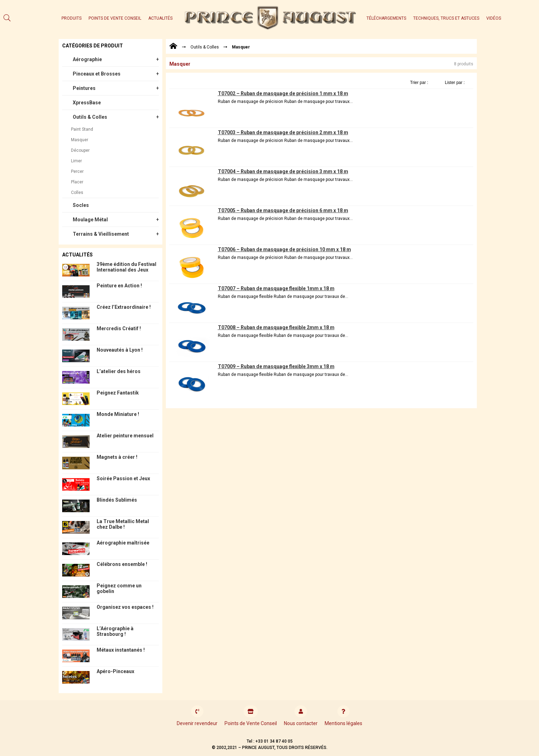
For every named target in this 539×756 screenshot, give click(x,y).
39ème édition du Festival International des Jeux (126, 267)
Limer (76, 161)
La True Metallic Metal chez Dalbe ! (123, 524)
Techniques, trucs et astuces (446, 18)
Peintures (84, 88)
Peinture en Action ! (119, 286)
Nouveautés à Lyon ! (120, 350)
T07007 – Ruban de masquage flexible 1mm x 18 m (276, 288)
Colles (77, 193)
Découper (80, 150)
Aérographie (87, 59)
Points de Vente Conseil (115, 18)
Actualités (160, 18)
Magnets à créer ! (117, 457)
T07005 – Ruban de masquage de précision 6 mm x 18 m (283, 210)
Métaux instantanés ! (121, 650)
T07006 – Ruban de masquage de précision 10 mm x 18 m (284, 249)
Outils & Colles (90, 117)
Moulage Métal (90, 220)
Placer (77, 182)
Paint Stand (82, 129)
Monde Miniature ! (118, 414)
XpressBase (87, 103)
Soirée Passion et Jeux (123, 478)
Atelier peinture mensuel (125, 436)
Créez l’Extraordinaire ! (124, 307)
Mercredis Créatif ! (119, 328)
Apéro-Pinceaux (115, 671)
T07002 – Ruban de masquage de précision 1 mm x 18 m (283, 93)
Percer (77, 171)
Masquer (80, 140)
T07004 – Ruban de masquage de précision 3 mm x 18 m (283, 171)
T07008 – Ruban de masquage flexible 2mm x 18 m (276, 327)
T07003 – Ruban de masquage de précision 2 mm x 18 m (283, 132)
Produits (72, 18)
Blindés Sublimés (117, 500)
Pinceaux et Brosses (97, 74)
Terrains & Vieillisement (101, 234)
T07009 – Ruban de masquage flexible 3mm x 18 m (276, 366)
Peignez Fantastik (118, 393)
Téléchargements (386, 18)
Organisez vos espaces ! (125, 607)
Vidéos (494, 18)
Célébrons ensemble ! (122, 564)
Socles (81, 205)
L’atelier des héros (119, 371)
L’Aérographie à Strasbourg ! (115, 631)
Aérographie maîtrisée (123, 543)
